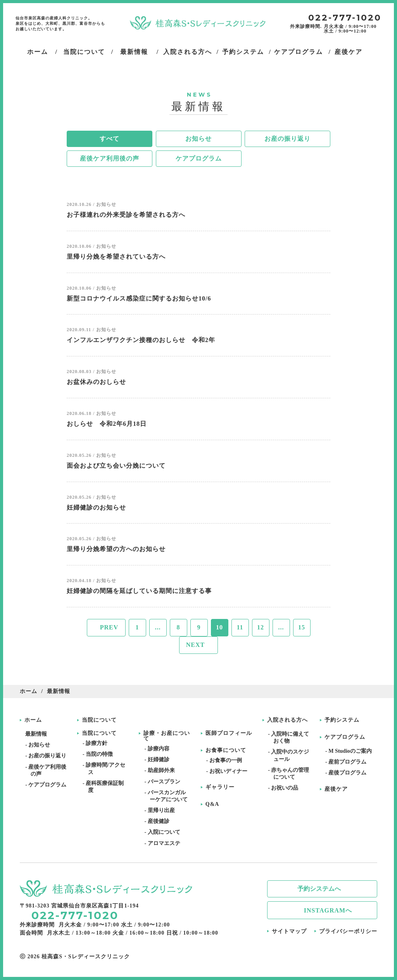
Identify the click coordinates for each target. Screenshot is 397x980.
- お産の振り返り (48, 756)
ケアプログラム (199, 158)
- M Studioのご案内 (351, 751)
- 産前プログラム (349, 762)
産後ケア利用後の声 (110, 158)
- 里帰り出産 (162, 810)
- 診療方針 (98, 743)
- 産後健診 (159, 821)
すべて (110, 139)
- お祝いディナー (230, 771)
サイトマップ (289, 931)
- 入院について (165, 832)
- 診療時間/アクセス (107, 768)
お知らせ (198, 139)
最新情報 (39, 734)
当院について (99, 720)
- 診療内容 (159, 749)
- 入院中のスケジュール (291, 755)
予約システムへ (319, 889)
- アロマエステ (165, 843)
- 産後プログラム (349, 773)
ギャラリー (220, 787)
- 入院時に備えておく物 (291, 737)
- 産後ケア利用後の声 (48, 770)
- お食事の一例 (227, 760)
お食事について (226, 750)
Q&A (212, 804)
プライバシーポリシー (348, 931)
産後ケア (336, 789)
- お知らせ (40, 745)
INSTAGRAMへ (328, 910)
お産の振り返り (287, 139)
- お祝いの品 (286, 788)
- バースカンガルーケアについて (169, 796)
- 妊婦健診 (159, 760)
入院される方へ (287, 720)
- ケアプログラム (48, 785)
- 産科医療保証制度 (106, 787)
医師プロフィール (229, 733)
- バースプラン (165, 782)
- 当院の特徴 (100, 754)
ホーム (28, 691)
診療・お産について (167, 736)
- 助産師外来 (162, 770)
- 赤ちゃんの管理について (291, 773)
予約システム (342, 720)
